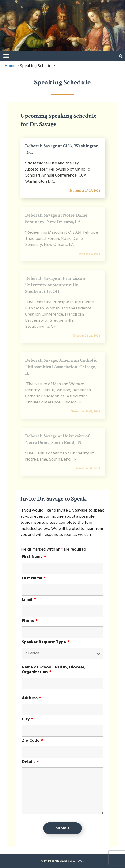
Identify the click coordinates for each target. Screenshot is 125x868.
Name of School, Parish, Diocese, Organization (54, 670)
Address (31, 698)
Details (30, 762)
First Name (34, 557)
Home (10, 66)
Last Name (34, 578)
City (28, 719)
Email (29, 600)
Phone (30, 621)
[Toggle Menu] (6, 56)
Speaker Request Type (46, 642)
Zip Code (32, 741)
